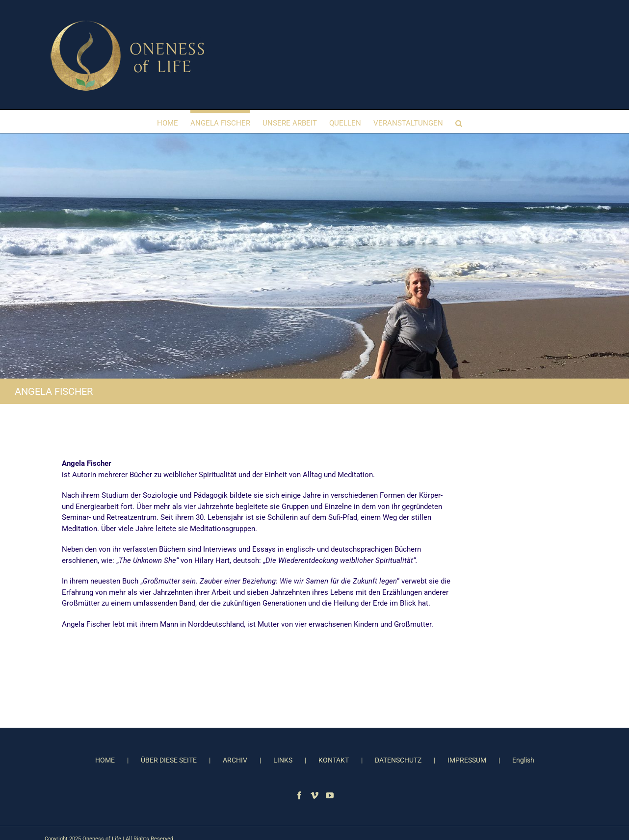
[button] (459, 121)
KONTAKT (334, 760)
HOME (105, 760)
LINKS (283, 760)
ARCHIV (235, 760)
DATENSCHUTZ (398, 760)
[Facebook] (299, 795)
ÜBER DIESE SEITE (169, 760)
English (523, 760)
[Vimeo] (314, 795)
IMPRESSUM (467, 760)
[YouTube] (330, 795)
